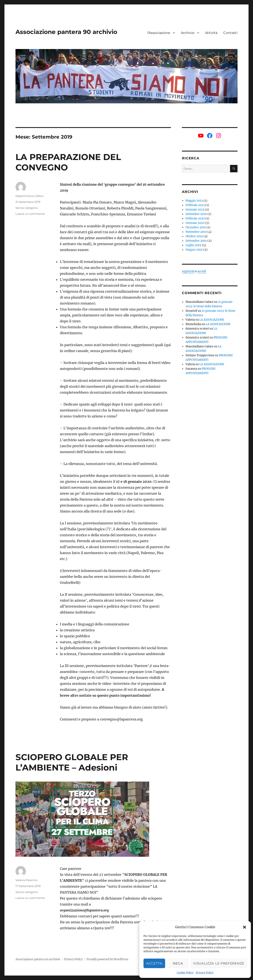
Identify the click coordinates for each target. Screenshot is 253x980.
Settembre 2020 (196, 214)
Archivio (188, 33)
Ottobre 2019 (194, 236)
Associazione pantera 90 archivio (66, 32)
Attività (211, 33)
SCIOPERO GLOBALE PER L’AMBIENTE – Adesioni (72, 762)
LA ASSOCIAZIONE (212, 320)
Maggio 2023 (194, 201)
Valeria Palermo (27, 880)
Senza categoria (27, 208)
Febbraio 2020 (195, 218)
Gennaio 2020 (195, 223)
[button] (245, 927)
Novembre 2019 (196, 232)
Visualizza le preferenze (219, 963)
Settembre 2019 (196, 241)
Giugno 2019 (194, 250)
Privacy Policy (205, 972)
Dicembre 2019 (196, 227)
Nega (178, 963)
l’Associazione (159, 33)
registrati (188, 271)
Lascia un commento (30, 214)
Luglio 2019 (193, 245)
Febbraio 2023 (195, 205)
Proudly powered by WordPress (107, 959)
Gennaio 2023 (195, 210)
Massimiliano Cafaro (30, 196)
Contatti (230, 33)
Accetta (154, 963)
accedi (202, 271)
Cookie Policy (185, 972)
